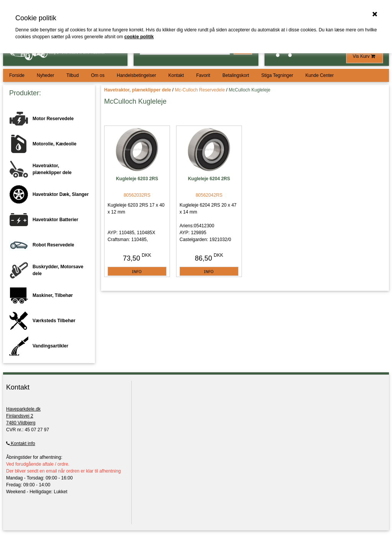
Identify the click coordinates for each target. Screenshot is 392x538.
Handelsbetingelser (136, 75)
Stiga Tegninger (277, 75)
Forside (17, 75)
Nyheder (45, 75)
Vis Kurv (364, 56)
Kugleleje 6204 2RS (209, 179)
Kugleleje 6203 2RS (137, 179)
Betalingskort (236, 75)
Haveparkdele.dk (23, 409)
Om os (98, 75)
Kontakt (176, 75)
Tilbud (72, 75)
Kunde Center (320, 75)
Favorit (203, 75)
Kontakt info (21, 443)
